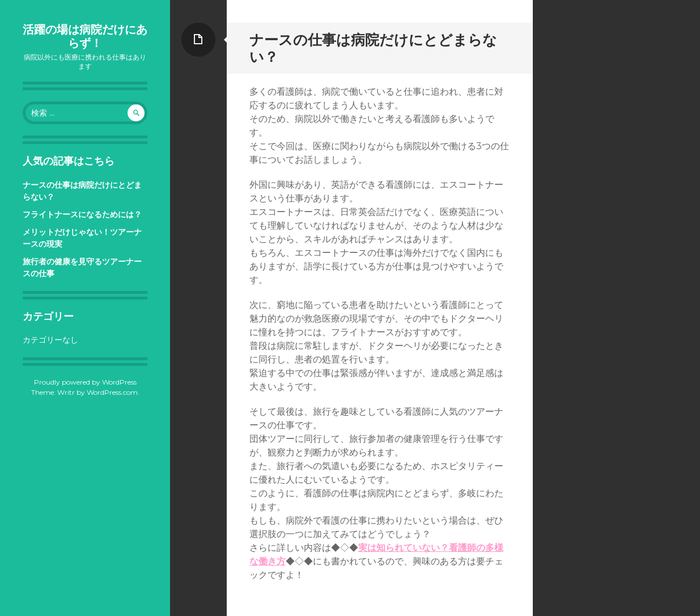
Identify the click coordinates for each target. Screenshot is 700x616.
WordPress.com (112, 392)
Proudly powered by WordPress (85, 382)
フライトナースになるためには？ (82, 214)
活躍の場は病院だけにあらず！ (85, 36)
